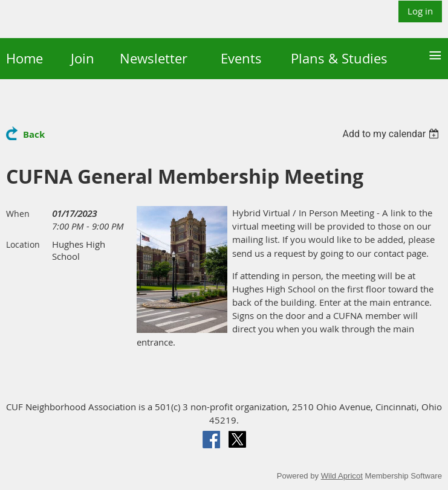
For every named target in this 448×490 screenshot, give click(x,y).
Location (23, 244)
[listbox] (392, 134)
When (18, 214)
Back (34, 134)
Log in (420, 11)
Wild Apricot (342, 476)
